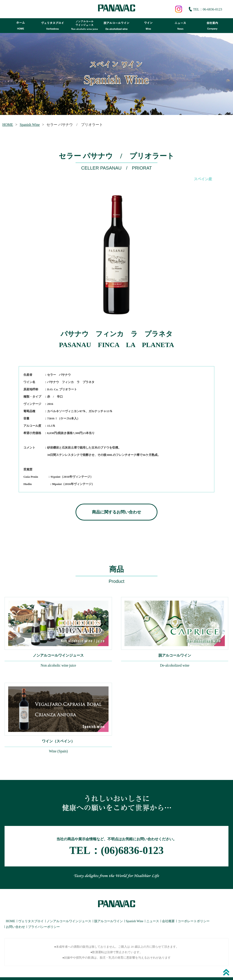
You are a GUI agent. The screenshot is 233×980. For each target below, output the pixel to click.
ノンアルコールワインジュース (69, 912)
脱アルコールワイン (109, 912)
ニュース (153, 912)
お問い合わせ (15, 918)
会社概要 (168, 912)
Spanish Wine (30, 125)
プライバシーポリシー (44, 918)
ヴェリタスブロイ (31, 912)
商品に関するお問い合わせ (116, 512)
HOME (8, 125)
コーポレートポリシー (194, 912)
